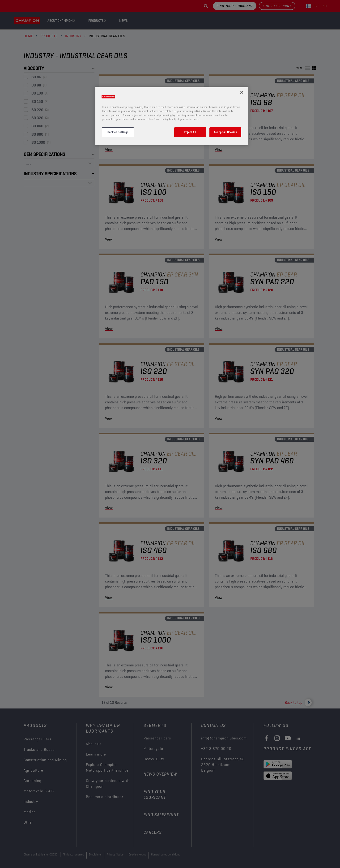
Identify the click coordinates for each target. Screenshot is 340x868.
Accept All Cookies (225, 132)
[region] (172, 116)
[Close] (242, 92)
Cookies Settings (118, 132)
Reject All (190, 132)
